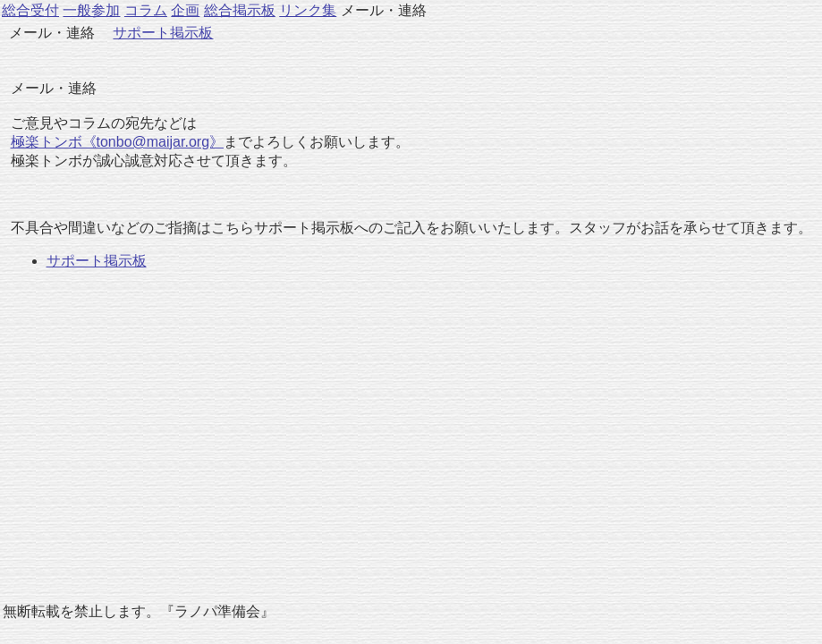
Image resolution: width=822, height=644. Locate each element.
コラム (146, 10)
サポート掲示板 (163, 33)
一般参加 (91, 10)
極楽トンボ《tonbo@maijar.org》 (118, 142)
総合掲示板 (240, 10)
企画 (185, 10)
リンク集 (308, 10)
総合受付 (30, 10)
